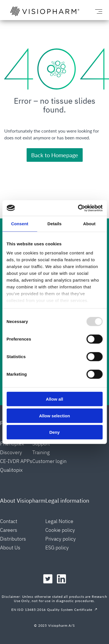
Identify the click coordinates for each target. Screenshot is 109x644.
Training (41, 452)
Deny (54, 432)
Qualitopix (11, 470)
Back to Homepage (55, 155)
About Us (10, 548)
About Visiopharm (23, 500)
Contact (9, 521)
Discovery (11, 452)
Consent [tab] (20, 224)
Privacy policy (61, 539)
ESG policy (57, 548)
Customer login (49, 461)
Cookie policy (60, 530)
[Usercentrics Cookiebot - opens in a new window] (78, 208)
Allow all (54, 399)
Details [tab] (55, 224)
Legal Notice (59, 521)
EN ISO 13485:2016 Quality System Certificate (52, 610)
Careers (9, 530)
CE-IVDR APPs (16, 461)
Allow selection (54, 415)
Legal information (67, 500)
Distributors (13, 539)
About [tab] (89, 224)
